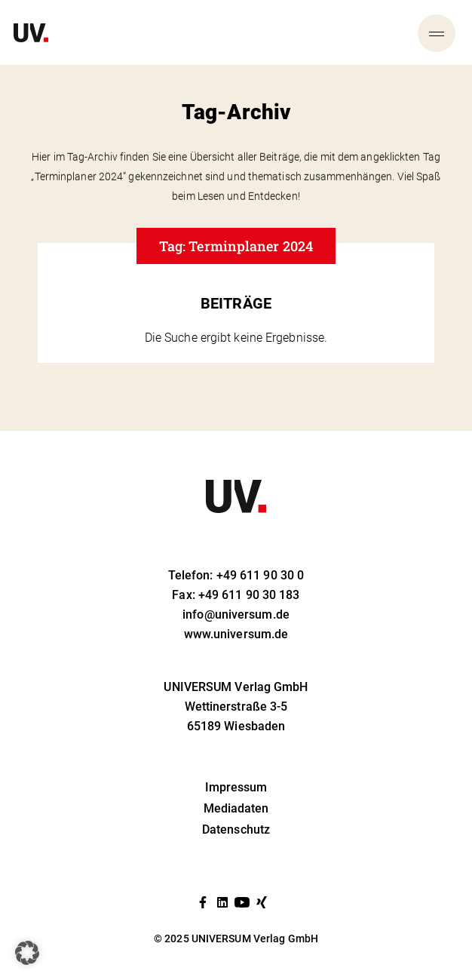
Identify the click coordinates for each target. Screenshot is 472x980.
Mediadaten (236, 808)
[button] (27, 953)
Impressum (236, 787)
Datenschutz (236, 829)
